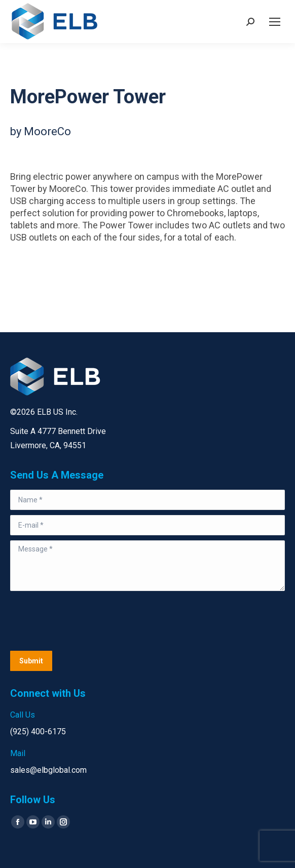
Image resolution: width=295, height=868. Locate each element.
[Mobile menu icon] (275, 22)
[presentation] (87, 621)
